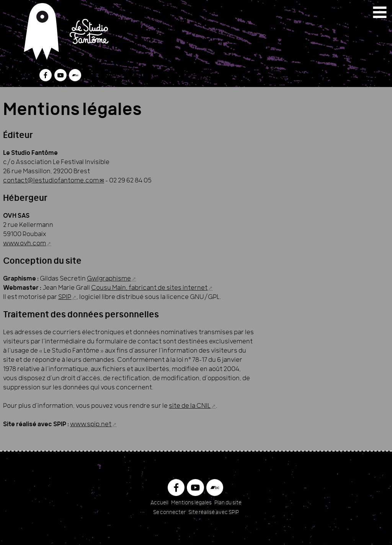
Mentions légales (191, 503)
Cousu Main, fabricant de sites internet (149, 288)
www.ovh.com (24, 244)
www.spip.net (91, 425)
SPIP (65, 297)
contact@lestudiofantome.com (51, 181)
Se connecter (169, 513)
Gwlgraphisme (109, 279)
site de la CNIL (190, 406)
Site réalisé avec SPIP (214, 513)
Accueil (159, 503)
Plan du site (228, 503)
